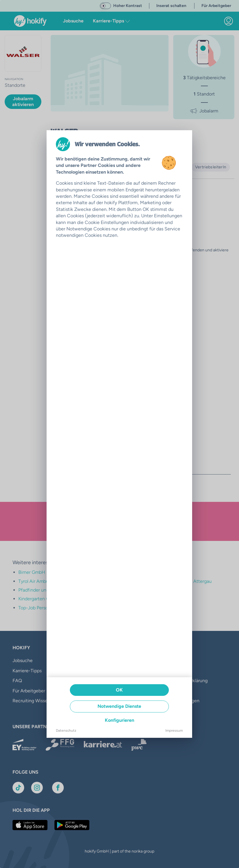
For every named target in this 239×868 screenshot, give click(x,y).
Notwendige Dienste (119, 706)
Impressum (174, 731)
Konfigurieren (120, 720)
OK (119, 690)
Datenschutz (66, 731)
